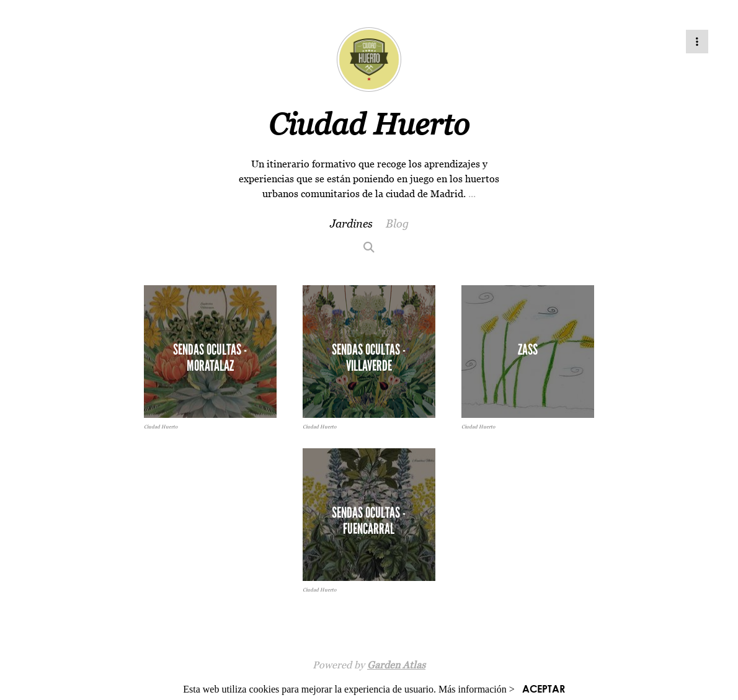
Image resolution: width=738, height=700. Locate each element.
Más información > (477, 689)
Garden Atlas (396, 665)
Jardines (351, 224)
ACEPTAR (544, 689)
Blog (397, 224)
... (472, 193)
